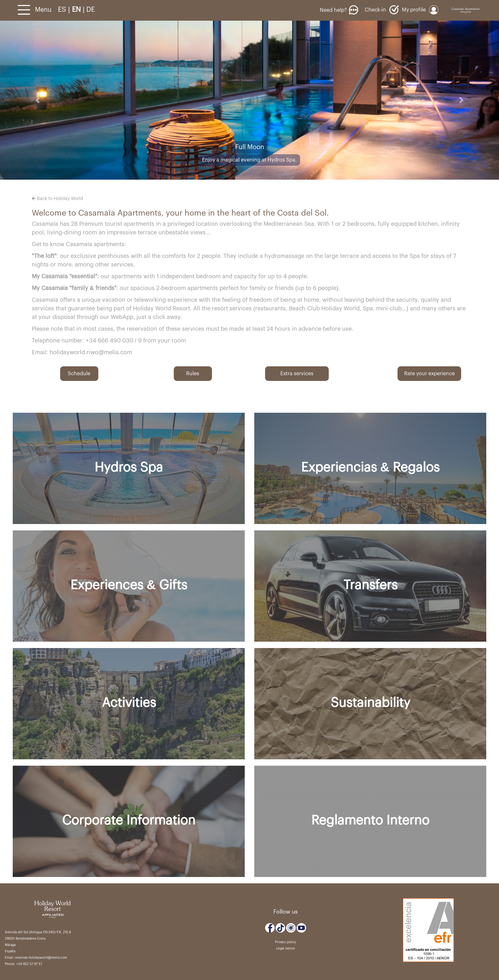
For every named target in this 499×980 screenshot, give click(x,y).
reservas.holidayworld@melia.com (41, 958)
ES (63, 10)
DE (91, 10)
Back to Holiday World (57, 199)
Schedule (79, 374)
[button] (37, 100)
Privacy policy (285, 942)
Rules (193, 374)
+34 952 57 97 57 (29, 964)
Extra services (297, 374)
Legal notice (286, 949)
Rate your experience (429, 374)
